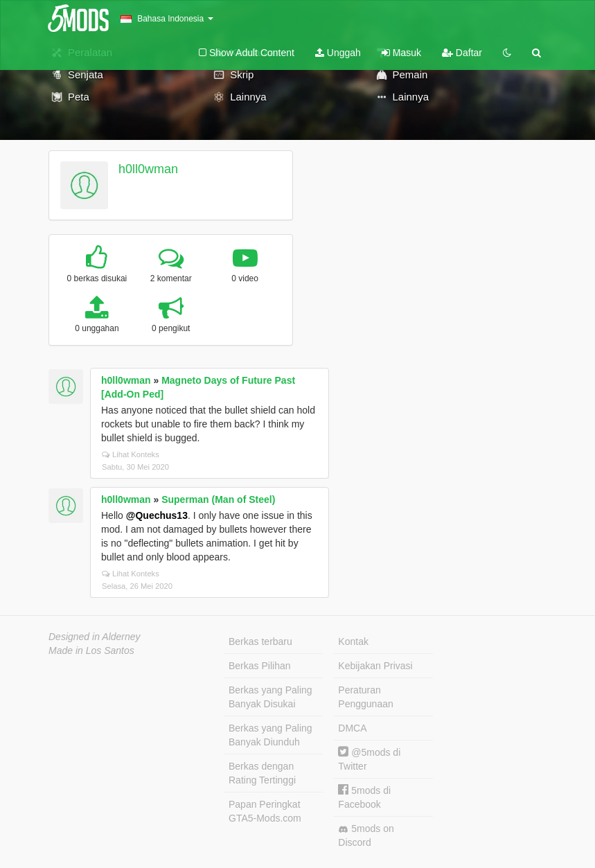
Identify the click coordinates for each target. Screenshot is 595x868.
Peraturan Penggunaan (365, 697)
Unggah (338, 53)
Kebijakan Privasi (375, 666)
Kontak (353, 641)
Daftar (462, 53)
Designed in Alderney (95, 637)
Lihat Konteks (131, 454)
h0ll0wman (148, 169)
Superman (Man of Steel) (218, 499)
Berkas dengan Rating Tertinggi (262, 773)
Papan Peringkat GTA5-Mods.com (265, 811)
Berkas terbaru (260, 641)
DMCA (352, 728)
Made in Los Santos (91, 650)
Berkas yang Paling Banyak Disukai (270, 697)
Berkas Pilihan (260, 666)
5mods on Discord (366, 835)
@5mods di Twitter (369, 759)
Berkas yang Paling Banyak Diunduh (270, 735)
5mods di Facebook (364, 797)
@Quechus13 (157, 515)
